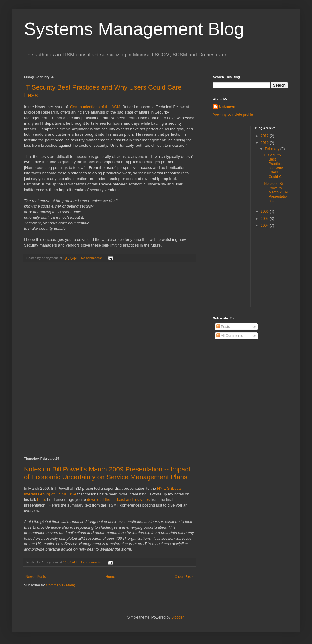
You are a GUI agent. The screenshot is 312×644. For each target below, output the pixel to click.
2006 (265, 211)
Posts (223, 327)
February (273, 149)
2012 (265, 136)
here (41, 499)
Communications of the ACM (95, 107)
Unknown (227, 107)
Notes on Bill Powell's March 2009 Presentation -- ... (276, 192)
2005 (265, 219)
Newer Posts (36, 577)
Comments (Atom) (60, 585)
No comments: (92, 258)
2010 (265, 143)
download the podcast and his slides (118, 499)
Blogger (177, 617)
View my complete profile (233, 114)
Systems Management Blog (134, 29)
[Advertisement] (109, 360)
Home (110, 577)
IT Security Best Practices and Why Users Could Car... (276, 166)
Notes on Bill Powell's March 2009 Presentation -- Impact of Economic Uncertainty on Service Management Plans (107, 473)
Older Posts (184, 577)
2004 (265, 226)
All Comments (230, 336)
